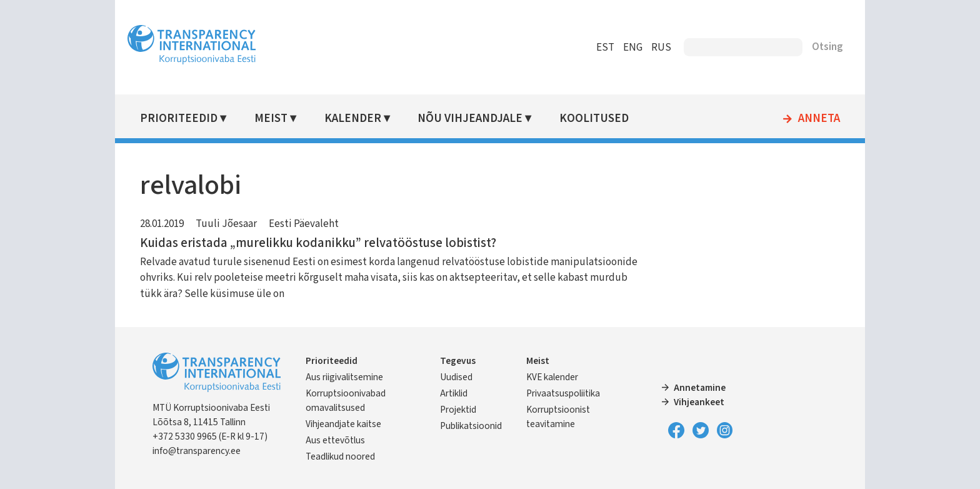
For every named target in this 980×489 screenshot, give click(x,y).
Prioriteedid (179, 118)
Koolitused (594, 118)
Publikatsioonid (471, 426)
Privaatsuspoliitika (563, 393)
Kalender (353, 118)
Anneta (819, 119)
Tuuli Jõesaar (226, 224)
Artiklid (454, 393)
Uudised (456, 377)
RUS (661, 48)
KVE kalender (552, 377)
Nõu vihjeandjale (470, 118)
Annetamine (700, 388)
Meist (271, 118)
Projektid (458, 410)
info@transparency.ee (197, 451)
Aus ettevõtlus (335, 440)
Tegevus (458, 361)
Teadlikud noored (340, 456)
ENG (633, 48)
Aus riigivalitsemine (344, 377)
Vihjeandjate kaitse (343, 424)
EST (605, 48)
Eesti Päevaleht (304, 224)
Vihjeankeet (699, 402)
